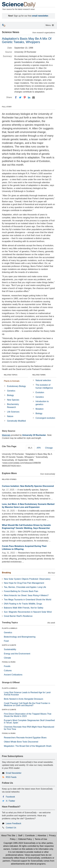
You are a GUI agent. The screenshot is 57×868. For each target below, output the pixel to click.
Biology (10, 395)
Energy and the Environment (17, 654)
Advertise (42, 836)
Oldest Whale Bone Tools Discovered (21, 742)
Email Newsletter (14, 773)
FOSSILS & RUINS (9, 662)
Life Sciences (13, 412)
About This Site (8, 836)
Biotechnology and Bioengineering (20, 637)
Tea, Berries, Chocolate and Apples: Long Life (25, 587)
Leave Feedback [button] (14, 823)
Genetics (11, 391)
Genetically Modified (16, 421)
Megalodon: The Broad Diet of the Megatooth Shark (28, 746)
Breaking (6, 573)
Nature (10, 416)
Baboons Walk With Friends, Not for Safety (24, 608)
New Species (13, 400)
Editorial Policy (25, 839)
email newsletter (40, 16)
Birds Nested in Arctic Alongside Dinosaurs (24, 699)
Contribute (30, 836)
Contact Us (11, 828)
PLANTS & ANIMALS (10, 628)
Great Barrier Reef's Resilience (18, 616)
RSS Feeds (11, 777)
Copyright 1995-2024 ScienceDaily (19, 843)
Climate (7, 658)
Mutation (40, 409)
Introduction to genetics (42, 403)
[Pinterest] (25, 97)
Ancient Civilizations (13, 675)
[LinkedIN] (29, 97)
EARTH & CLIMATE (9, 645)
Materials (6, 435)
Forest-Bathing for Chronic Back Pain (21, 591)
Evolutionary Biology (16, 386)
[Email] (33, 97)
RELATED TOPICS (11, 375)
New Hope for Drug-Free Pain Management (24, 583)
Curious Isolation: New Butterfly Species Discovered (28, 486)
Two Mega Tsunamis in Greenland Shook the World (28, 600)
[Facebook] (16, 97)
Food (6, 641)
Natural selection (43, 380)
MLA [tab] (30, 448)
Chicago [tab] (49, 448)
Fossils (7, 666)
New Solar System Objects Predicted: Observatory (27, 579)
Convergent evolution (45, 418)
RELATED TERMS (39, 375)
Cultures (8, 671)
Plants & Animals (12, 381)
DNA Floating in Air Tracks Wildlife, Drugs (23, 604)
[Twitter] (20, 97)
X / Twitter (10, 801)
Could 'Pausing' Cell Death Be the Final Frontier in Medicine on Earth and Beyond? (27, 704)
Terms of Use (41, 839)
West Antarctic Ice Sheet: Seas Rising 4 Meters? (26, 595)
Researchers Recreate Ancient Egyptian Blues (25, 738)
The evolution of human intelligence (44, 386)
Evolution (40, 392)
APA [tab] (39, 448)
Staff (20, 836)
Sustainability (10, 649)
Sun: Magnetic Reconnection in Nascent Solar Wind (28, 612)
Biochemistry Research (13, 406)
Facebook (10, 797)
